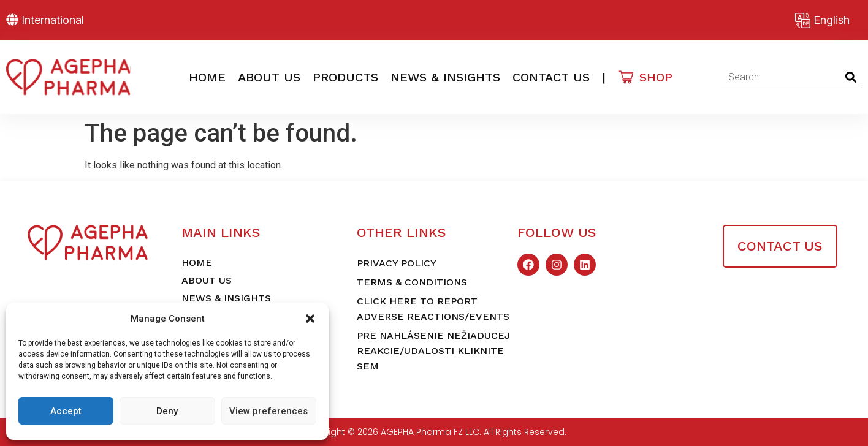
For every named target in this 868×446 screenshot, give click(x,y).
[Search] (851, 77)
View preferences (268, 411)
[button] (310, 319)
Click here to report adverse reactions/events (433, 309)
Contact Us (551, 77)
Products (345, 77)
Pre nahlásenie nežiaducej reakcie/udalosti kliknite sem (433, 351)
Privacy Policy (397, 263)
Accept (66, 411)
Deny (167, 411)
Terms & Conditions (412, 282)
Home (207, 77)
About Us (269, 77)
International (53, 20)
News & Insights (445, 77)
